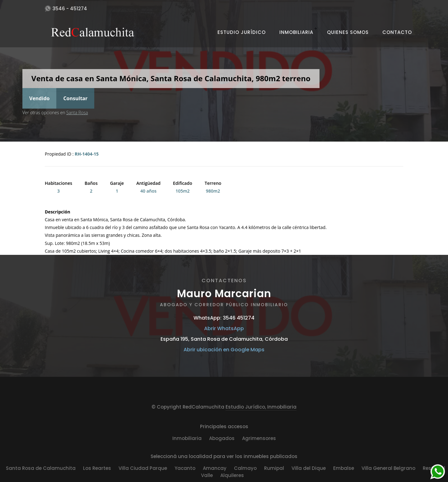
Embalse (344, 468)
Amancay (215, 468)
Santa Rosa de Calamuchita (41, 468)
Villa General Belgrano (388, 468)
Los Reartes (97, 468)
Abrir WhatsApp (224, 328)
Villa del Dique (309, 468)
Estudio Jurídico (242, 32)
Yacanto (185, 468)
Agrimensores (259, 438)
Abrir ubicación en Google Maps (224, 350)
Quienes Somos (348, 32)
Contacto (397, 32)
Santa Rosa (77, 112)
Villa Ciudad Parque (143, 468)
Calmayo (245, 468)
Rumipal (274, 468)
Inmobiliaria (296, 32)
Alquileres (232, 475)
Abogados (222, 438)
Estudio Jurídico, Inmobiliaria (261, 407)
